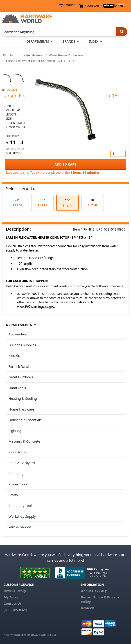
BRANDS (69, 41)
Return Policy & (94, 597)
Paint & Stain (18, 452)
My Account (67, 5)
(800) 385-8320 (15, 610)
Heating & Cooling (23, 398)
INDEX (94, 41)
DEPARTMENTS (38, 41)
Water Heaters (33, 55)
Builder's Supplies (22, 345)
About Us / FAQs (94, 591)
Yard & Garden (20, 527)
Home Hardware (21, 409)
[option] (17, 203)
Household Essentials (25, 420)
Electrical (15, 355)
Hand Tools (17, 388)
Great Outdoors (21, 377)
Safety (13, 495)
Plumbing (10, 55)
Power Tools (18, 484)
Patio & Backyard (22, 463)
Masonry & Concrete (24, 441)
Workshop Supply (22, 516)
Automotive (18, 334)
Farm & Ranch (19, 366)
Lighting (15, 431)
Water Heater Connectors (66, 55)
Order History (15, 591)
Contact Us (13, 603)
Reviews (88, 608)
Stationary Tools (21, 506)
